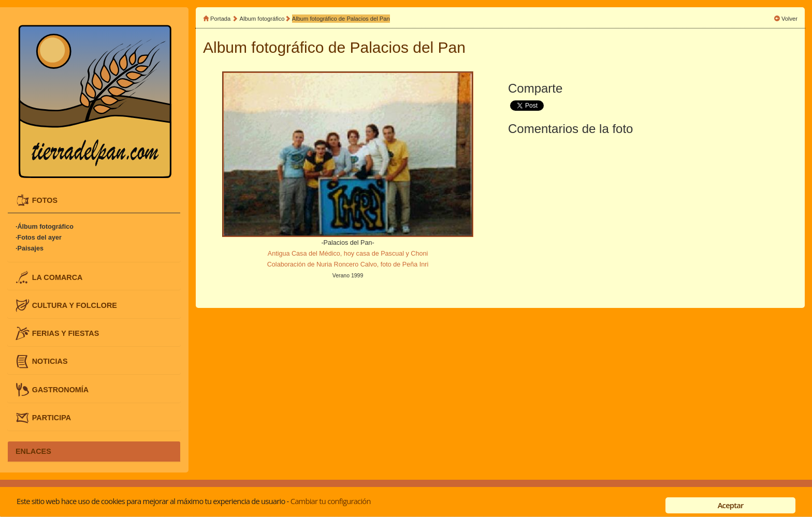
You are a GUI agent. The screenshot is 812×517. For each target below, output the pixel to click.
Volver (789, 19)
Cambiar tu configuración (331, 501)
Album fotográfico (262, 19)
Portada (220, 19)
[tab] (94, 201)
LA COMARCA (57, 277)
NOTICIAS (50, 361)
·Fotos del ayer (39, 238)
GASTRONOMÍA (61, 389)
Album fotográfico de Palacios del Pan (341, 19)
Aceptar (731, 505)
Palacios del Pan (408, 47)
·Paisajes (30, 248)
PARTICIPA (52, 417)
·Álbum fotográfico (45, 227)
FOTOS (45, 200)
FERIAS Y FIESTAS (66, 333)
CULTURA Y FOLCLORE (75, 305)
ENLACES (33, 451)
